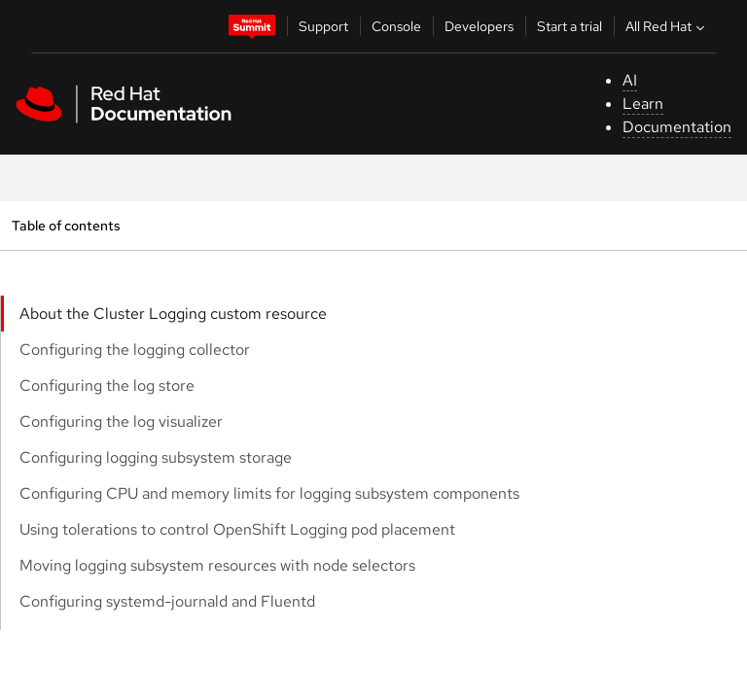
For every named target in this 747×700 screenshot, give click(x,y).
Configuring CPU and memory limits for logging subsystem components (269, 493)
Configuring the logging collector (135, 350)
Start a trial (569, 26)
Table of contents (66, 225)
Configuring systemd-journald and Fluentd (167, 601)
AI (630, 80)
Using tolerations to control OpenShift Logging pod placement (237, 529)
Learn (643, 104)
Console (396, 26)
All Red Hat (667, 26)
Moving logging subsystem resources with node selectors (217, 565)
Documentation (677, 127)
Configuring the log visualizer (121, 421)
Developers (479, 26)
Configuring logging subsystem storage (156, 457)
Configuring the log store (107, 385)
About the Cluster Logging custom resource (173, 314)
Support (323, 26)
